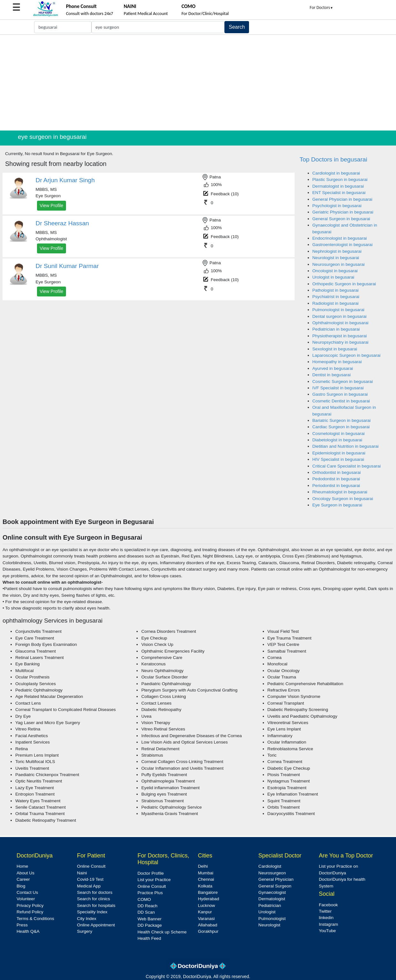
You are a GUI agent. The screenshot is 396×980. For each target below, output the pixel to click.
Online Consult (91, 866)
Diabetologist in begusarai (337, 440)
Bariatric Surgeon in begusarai (342, 420)
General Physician (276, 879)
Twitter (325, 911)
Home (22, 866)
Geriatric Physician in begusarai (343, 212)
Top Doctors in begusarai (334, 159)
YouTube (327, 931)
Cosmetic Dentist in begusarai (341, 401)
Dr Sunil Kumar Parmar (67, 266)
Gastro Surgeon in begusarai (340, 394)
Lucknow (207, 905)
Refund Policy (30, 912)
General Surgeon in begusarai (341, 219)
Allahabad (208, 925)
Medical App (89, 886)
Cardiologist (270, 866)
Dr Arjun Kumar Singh (65, 180)
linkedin (326, 918)
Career (23, 879)
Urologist (267, 912)
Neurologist (269, 925)
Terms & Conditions (35, 919)
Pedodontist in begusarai (336, 479)
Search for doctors (95, 892)
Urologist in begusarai (333, 277)
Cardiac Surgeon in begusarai (341, 427)
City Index (87, 919)
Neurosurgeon (272, 873)
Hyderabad (209, 899)
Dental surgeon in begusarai (340, 316)
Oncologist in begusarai (335, 271)
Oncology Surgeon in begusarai (343, 499)
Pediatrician (270, 905)
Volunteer (26, 899)
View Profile (52, 206)
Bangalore (208, 892)
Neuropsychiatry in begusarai (341, 342)
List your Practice (154, 880)
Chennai (206, 879)
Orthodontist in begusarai (337, 472)
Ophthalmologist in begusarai (341, 323)
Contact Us (27, 892)
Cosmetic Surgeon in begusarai (343, 382)
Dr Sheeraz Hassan (62, 223)
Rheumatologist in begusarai (340, 492)
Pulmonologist (272, 919)
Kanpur (205, 912)
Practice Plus (150, 893)
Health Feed (149, 938)
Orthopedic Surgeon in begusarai (344, 284)
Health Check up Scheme (162, 932)
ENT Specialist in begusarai (339, 193)
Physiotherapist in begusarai (340, 336)
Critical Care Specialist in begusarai (347, 466)
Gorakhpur (208, 931)
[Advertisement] (198, 83)
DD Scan (146, 912)
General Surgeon (275, 886)
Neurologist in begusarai (336, 258)
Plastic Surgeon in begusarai (340, 180)
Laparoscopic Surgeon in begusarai (347, 355)
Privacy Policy (30, 905)
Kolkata (205, 886)
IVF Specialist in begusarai (338, 388)
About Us (26, 873)
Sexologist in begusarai (335, 349)
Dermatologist (272, 899)
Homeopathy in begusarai (337, 362)
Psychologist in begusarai (337, 206)
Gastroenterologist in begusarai (343, 245)
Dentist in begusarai (332, 375)
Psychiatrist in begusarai (336, 297)
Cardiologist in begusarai (336, 173)
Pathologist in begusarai (336, 290)
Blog (21, 886)
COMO (144, 899)
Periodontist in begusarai (336, 486)
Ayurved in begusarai (333, 368)
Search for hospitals (96, 905)
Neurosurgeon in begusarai (339, 264)
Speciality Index (92, 912)
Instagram (328, 924)
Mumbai (206, 873)
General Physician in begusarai (342, 199)
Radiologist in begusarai (336, 303)
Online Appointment (96, 925)
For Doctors (321, 7)
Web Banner (149, 919)
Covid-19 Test (90, 879)
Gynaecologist (272, 892)
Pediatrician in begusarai (336, 329)
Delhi (203, 866)
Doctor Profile (150, 873)
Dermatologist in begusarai (338, 186)
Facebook (328, 905)
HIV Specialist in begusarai (338, 459)
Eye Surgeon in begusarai (337, 505)
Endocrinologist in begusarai (340, 238)
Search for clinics (94, 899)
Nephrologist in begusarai (337, 251)
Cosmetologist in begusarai (339, 434)
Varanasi (206, 919)
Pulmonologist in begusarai (338, 310)
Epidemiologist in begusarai (339, 453)
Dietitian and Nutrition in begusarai (346, 446)
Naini (82, 873)
